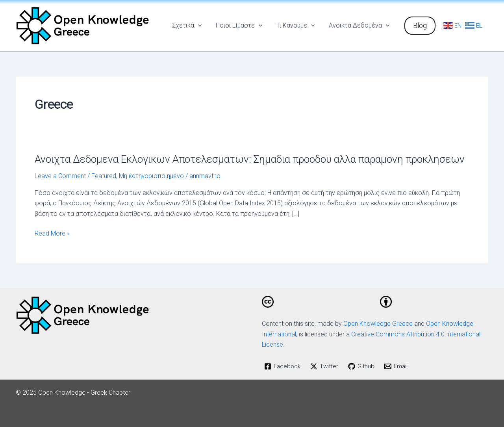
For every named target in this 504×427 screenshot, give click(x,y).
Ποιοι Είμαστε (242, 26)
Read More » (52, 234)
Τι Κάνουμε (298, 26)
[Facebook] (283, 366)
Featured (104, 176)
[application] (203, 26)
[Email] (399, 366)
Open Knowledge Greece (378, 324)
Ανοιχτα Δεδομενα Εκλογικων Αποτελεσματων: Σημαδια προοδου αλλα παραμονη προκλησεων (250, 159)
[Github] (364, 366)
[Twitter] (327, 366)
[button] (420, 26)
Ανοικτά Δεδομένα (360, 26)
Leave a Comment (60, 176)
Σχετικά (192, 26)
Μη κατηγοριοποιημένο (151, 176)
